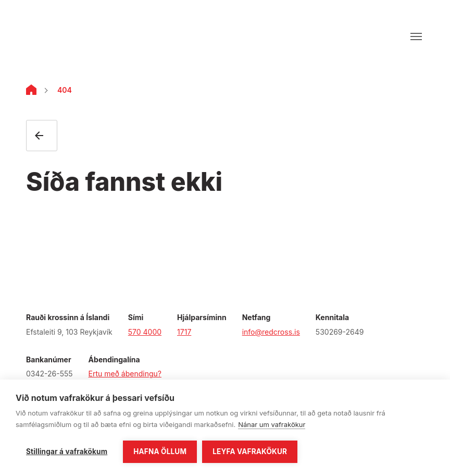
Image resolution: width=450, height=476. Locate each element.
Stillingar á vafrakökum (67, 451)
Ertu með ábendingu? (125, 374)
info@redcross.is (271, 332)
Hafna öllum (160, 451)
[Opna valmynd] (416, 36)
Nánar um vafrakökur (272, 424)
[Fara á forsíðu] (61, 36)
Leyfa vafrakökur (250, 451)
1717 (184, 332)
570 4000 (145, 332)
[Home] (31, 92)
